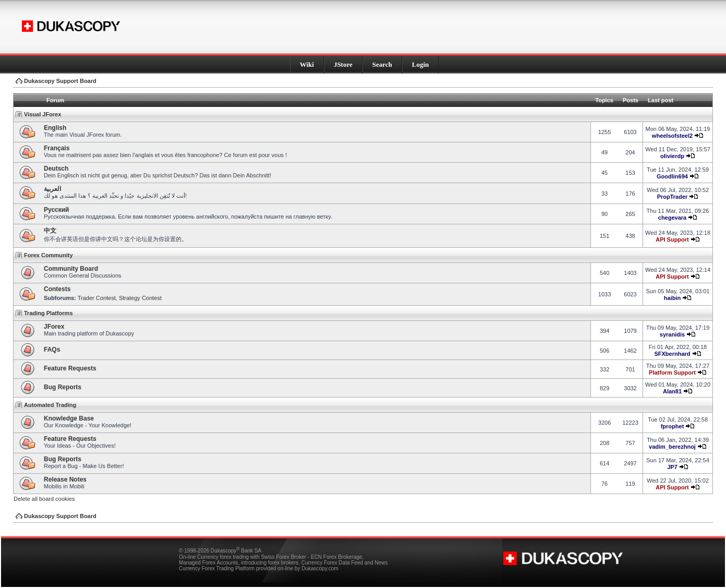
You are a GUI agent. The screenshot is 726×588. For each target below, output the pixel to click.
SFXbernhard (672, 354)
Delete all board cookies (44, 499)
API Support (672, 239)
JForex (54, 327)
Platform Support (672, 373)
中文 (50, 231)
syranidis (672, 334)
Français (57, 148)
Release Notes (65, 479)
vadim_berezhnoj (672, 447)
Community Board (71, 269)
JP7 (672, 467)
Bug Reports (63, 387)
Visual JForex (43, 114)
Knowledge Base (69, 418)
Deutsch (56, 169)
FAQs (52, 350)
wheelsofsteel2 (672, 136)
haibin (672, 298)
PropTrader (673, 197)
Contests (57, 289)
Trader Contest (97, 298)
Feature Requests (70, 368)
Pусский (57, 210)
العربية (52, 189)
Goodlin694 (672, 176)
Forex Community (49, 255)
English (55, 128)
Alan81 (672, 391)
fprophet (673, 426)
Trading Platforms (49, 313)
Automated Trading (50, 405)
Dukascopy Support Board (60, 81)
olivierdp (672, 156)
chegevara (672, 218)
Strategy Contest (140, 298)
